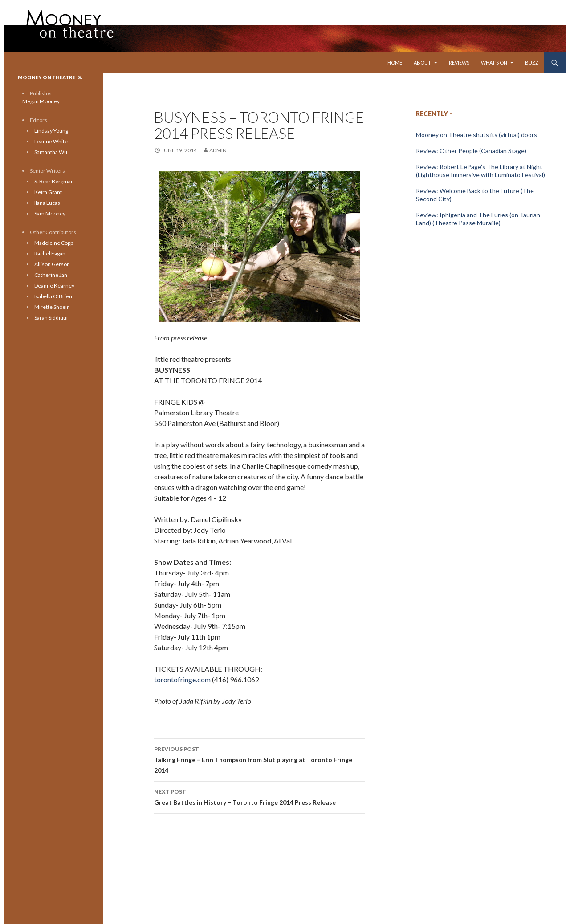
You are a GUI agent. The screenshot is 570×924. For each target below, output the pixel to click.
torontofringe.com (182, 679)
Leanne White (51, 141)
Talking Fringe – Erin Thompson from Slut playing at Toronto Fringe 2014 (260, 759)
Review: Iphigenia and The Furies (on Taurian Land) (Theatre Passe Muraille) (478, 219)
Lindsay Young (51, 131)
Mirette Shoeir (52, 307)
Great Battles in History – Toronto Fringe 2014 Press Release (260, 796)
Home (395, 63)
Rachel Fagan (50, 253)
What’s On (494, 63)
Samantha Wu (51, 152)
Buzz (532, 63)
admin (218, 150)
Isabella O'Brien (53, 296)
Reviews (459, 63)
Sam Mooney (50, 213)
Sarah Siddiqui (51, 318)
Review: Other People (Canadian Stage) (471, 151)
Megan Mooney (41, 101)
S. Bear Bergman (54, 181)
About (422, 63)
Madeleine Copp (54, 243)
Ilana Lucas (47, 203)
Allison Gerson (52, 264)
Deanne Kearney (54, 286)
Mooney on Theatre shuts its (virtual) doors (476, 135)
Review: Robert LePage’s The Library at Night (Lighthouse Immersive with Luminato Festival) (480, 171)
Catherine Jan (51, 275)
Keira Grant (48, 192)
